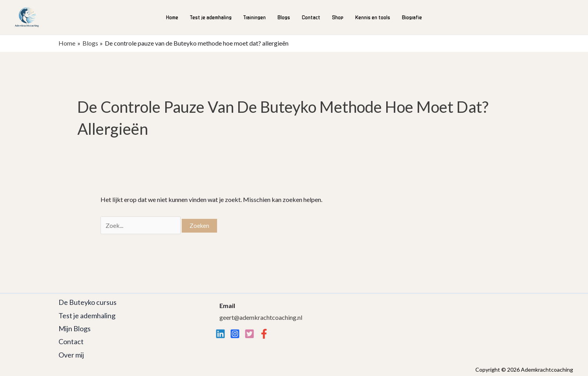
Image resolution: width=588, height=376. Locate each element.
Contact (311, 17)
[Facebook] (264, 334)
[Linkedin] (220, 334)
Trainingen (255, 17)
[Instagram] (235, 334)
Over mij (71, 355)
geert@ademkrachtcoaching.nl (261, 317)
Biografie (412, 17)
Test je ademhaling (211, 17)
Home (172, 17)
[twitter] (249, 334)
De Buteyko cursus (88, 302)
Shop (338, 17)
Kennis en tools (373, 17)
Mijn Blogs (75, 328)
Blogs (284, 17)
